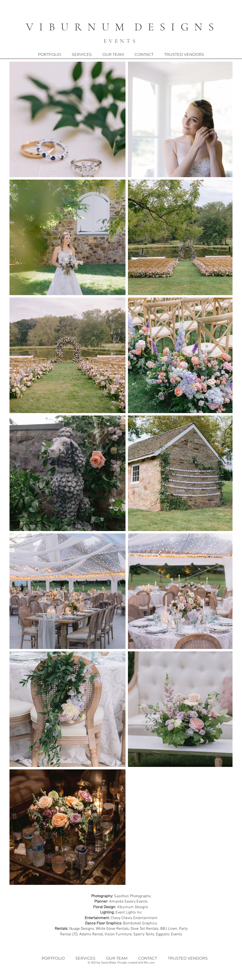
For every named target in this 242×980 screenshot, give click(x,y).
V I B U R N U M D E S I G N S (121, 27)
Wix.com (149, 963)
